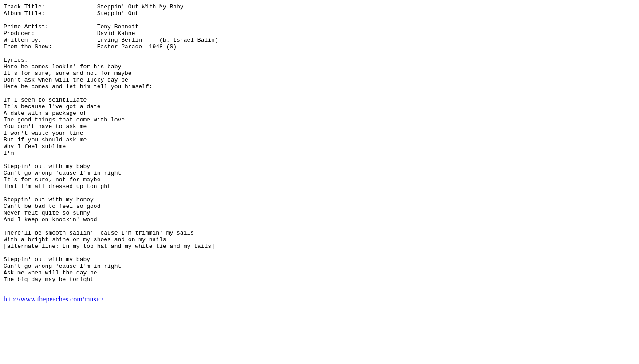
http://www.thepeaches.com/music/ (53, 356)
